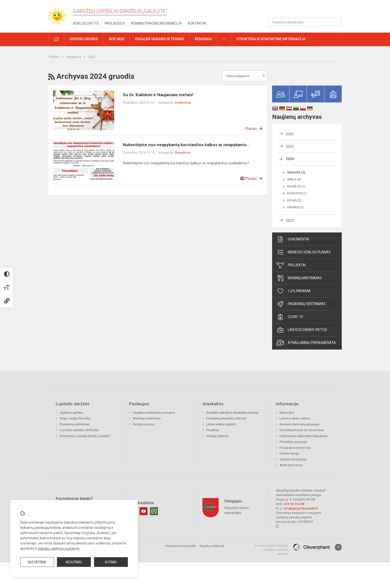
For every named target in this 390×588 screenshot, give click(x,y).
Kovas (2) (294, 200)
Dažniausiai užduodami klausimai (303, 436)
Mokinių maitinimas (299, 278)
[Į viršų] (338, 547)
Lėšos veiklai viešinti (221, 424)
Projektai (291, 265)
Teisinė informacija (293, 459)
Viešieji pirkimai (217, 436)
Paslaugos (115, 23)
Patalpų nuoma (144, 424)
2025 (290, 146)
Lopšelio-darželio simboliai (79, 430)
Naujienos (74, 57)
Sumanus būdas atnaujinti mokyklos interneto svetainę (271, 550)
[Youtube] (144, 511)
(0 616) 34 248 (294, 504)
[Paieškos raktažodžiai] (305, 22)
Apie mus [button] (117, 39)
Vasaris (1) (295, 207)
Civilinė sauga (289, 453)
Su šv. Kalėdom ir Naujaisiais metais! (158, 95)
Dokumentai (293, 239)
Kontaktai (197, 23)
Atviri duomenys (291, 465)
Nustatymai (37, 562)
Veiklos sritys (86, 23)
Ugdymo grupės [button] (84, 39)
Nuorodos (287, 413)
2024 (92, 57)
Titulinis (54, 57)
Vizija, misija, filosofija (75, 418)
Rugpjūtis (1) (297, 193)
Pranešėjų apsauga (293, 442)
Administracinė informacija (156, 23)
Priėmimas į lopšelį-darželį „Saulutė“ (85, 436)
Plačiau (251, 129)
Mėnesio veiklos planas (304, 252)
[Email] (154, 511)
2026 (290, 134)
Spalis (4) (294, 180)
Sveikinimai (183, 103)
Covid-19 (290, 317)
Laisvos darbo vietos (302, 330)
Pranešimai (183, 153)
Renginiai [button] (203, 39)
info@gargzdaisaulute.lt (301, 508)
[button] (308, 10)
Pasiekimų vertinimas (301, 304)
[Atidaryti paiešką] (336, 22)
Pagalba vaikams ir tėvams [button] (160, 39)
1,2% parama (294, 291)
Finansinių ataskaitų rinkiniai (226, 418)
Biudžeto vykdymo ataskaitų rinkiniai (232, 413)
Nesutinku (74, 562)
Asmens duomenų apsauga (299, 424)
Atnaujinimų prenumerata (306, 343)
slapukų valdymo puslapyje (59, 548)
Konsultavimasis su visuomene (302, 430)
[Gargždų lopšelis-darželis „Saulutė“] (60, 15)
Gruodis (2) (296, 173)
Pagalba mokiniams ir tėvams (154, 413)
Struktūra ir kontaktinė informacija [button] (271, 39)
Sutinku (111, 562)
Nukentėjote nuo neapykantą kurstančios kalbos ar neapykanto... (187, 145)
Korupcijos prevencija (295, 448)
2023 (290, 221)
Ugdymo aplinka (71, 413)
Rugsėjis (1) (296, 186)
